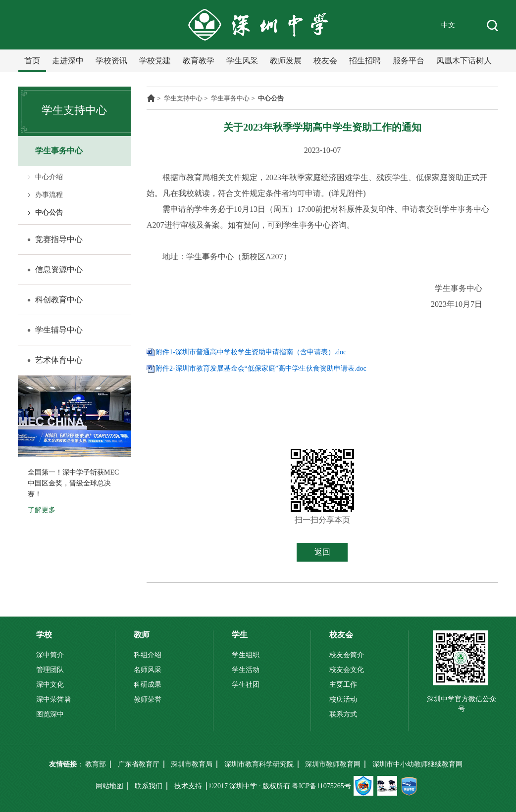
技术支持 (188, 786)
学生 (240, 635)
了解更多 (42, 510)
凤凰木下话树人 (464, 61)
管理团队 (50, 670)
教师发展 (286, 61)
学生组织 (246, 655)
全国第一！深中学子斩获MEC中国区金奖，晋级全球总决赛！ (73, 483)
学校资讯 (111, 61)
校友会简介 (347, 655)
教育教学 (199, 61)
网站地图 (109, 786)
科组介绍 (148, 655)
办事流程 (49, 195)
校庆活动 (343, 699)
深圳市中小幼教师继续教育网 (417, 764)
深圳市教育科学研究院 (259, 764)
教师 (142, 635)
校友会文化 (347, 670)
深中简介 (50, 655)
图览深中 (50, 714)
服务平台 (409, 61)
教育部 (96, 764)
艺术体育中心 (59, 360)
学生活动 (246, 670)
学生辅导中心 (59, 330)
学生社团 (246, 685)
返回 (322, 552)
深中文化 (50, 685)
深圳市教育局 (192, 764)
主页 (151, 98)
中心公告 (49, 213)
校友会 (325, 61)
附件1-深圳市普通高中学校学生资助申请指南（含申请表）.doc (251, 352)
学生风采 (242, 61)
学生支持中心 (183, 98)
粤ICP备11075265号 (321, 786)
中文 (448, 25)
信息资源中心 (59, 269)
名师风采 (148, 670)
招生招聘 (365, 61)
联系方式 (343, 714)
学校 (44, 635)
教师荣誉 (148, 699)
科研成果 (148, 685)
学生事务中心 (59, 151)
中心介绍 (49, 177)
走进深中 (68, 61)
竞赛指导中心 (59, 239)
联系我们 (149, 786)
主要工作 (343, 685)
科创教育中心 (59, 300)
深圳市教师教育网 (333, 764)
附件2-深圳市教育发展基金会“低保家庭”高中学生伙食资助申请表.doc (261, 368)
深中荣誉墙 (53, 699)
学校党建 (155, 61)
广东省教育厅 (139, 764)
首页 (32, 61)
